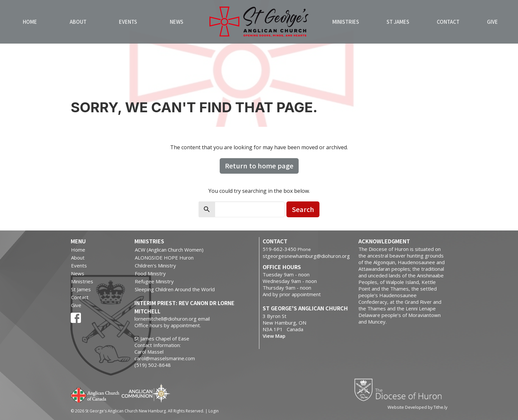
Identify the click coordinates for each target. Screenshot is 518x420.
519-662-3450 (279, 249)
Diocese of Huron (401, 390)
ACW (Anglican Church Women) (169, 250)
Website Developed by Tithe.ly (417, 407)
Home (30, 22)
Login (214, 411)
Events (128, 22)
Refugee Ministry (154, 281)
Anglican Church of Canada (95, 394)
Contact (448, 22)
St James (398, 22)
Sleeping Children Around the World (175, 289)
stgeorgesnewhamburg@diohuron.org (306, 256)
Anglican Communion (146, 393)
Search (303, 209)
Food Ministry (150, 273)
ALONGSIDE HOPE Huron (164, 258)
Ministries (346, 22)
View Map (274, 336)
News (177, 22)
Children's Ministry (155, 265)
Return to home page (259, 166)
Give (492, 22)
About (78, 22)
